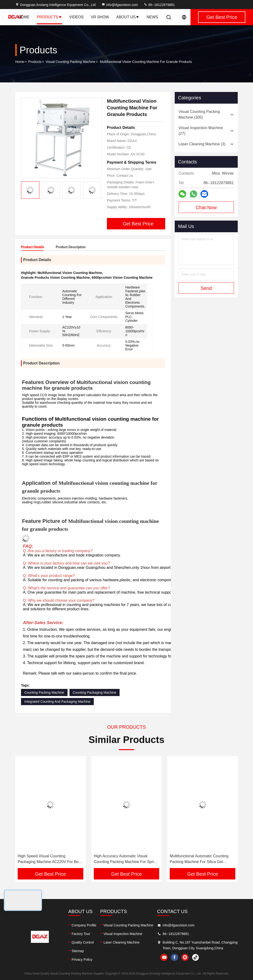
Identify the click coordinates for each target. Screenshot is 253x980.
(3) (202, 144)
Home (24, 17)
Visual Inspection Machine (123, 934)
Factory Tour (81, 934)
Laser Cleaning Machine (122, 942)
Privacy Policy (82, 960)
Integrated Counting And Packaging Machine (57, 702)
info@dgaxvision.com (120, 5)
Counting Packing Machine (44, 692)
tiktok (195, 957)
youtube (164, 957)
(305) (199, 114)
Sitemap (78, 951)
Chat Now (206, 207)
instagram (185, 957)
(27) (201, 131)
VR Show (100, 17)
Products (49, 17)
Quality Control (83, 942)
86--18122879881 (159, 5)
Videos (76, 17)
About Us (128, 17)
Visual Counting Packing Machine (70, 62)
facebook (174, 957)
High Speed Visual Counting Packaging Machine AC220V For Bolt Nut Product (49, 859)
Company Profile (84, 925)
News (152, 17)
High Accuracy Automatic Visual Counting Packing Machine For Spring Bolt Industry (126, 859)
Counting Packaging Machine (95, 692)
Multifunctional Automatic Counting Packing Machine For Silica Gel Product (199, 859)
